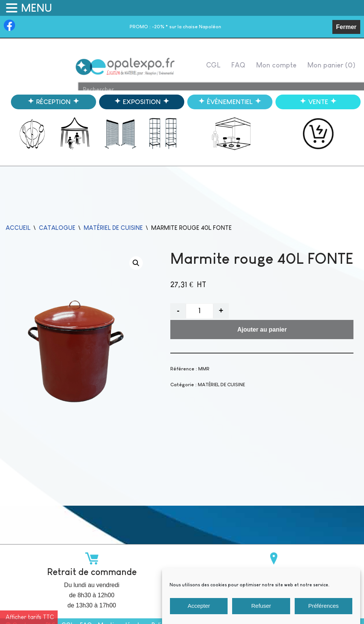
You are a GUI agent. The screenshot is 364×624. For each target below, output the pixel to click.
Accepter (199, 612)
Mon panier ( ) (331, 65)
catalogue (57, 228)
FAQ (238, 65)
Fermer (346, 27)
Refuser (261, 612)
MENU (37, 8)
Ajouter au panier (262, 330)
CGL (213, 65)
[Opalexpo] (125, 67)
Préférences (323, 612)
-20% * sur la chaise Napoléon (175, 27)
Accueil (18, 228)
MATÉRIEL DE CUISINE (113, 228)
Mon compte (276, 65)
